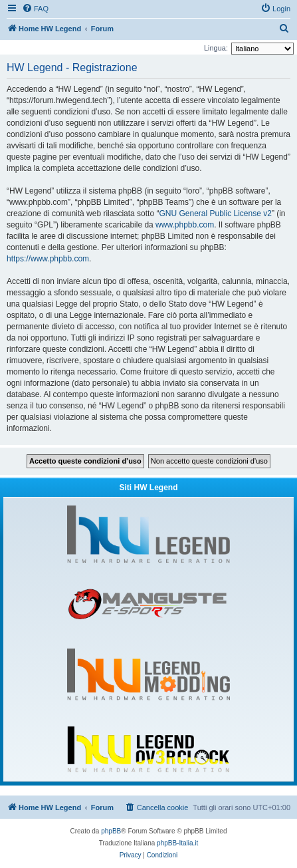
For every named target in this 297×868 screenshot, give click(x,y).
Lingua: (216, 48)
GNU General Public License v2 (215, 214)
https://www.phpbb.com (48, 259)
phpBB (111, 831)
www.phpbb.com (185, 225)
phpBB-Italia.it (177, 843)
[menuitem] (35, 9)
